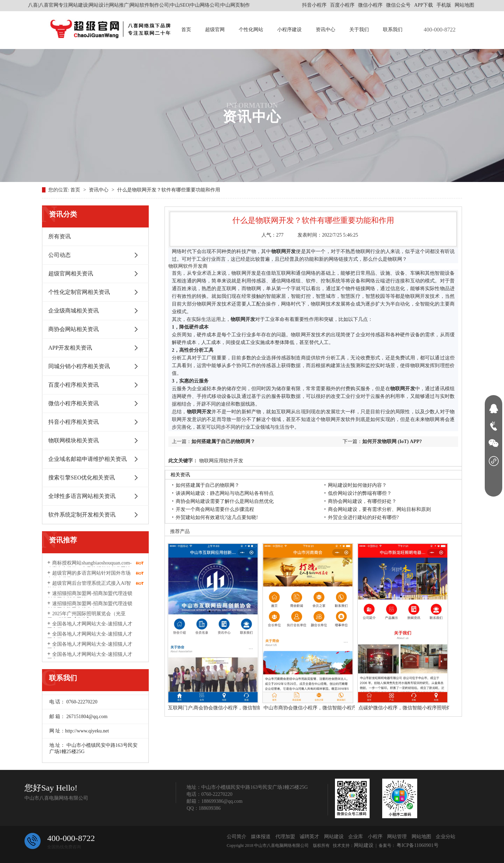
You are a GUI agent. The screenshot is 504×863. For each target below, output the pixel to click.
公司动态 (59, 255)
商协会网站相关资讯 (73, 329)
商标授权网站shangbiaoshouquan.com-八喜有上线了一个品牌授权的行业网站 (89, 566)
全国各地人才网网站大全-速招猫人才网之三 (90, 637)
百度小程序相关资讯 (73, 385)
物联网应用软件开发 (220, 461)
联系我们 (393, 30)
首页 (186, 30)
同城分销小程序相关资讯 (79, 366)
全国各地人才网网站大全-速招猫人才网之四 (90, 627)
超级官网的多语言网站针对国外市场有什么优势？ (89, 576)
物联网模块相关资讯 (73, 440)
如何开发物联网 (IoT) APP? (392, 441)
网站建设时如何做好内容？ (357, 485)
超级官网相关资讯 (71, 273)
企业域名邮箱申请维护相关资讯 (87, 459)
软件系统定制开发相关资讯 (82, 515)
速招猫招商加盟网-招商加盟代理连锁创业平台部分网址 (90, 596)
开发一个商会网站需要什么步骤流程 (215, 509)
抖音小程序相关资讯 (73, 422)
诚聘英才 (309, 837)
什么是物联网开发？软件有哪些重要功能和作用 (169, 190)
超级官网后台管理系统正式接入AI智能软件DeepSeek (89, 586)
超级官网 (215, 30)
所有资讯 (59, 236)
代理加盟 (285, 837)
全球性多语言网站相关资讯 (82, 496)
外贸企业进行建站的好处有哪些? (363, 517)
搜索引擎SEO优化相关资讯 (82, 478)
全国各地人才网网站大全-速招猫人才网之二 (90, 647)
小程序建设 (289, 30)
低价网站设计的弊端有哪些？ (360, 493)
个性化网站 (251, 30)
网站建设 (334, 837)
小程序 (375, 837)
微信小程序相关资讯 (73, 403)
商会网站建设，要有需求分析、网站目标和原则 (379, 509)
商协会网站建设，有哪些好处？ (362, 501)
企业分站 (446, 837)
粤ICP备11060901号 (417, 845)
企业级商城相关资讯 (73, 311)
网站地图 (464, 5)
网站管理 (397, 837)
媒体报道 (261, 837)
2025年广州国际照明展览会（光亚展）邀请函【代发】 (86, 617)
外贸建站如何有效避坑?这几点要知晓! (217, 517)
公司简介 (237, 837)
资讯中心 (325, 30)
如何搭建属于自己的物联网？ (223, 441)
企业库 (356, 837)
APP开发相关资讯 (70, 348)
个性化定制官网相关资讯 (79, 292)
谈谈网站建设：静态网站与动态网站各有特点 (225, 493)
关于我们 (359, 30)
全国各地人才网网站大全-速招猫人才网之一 (90, 657)
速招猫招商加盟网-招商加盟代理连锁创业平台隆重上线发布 (90, 606)
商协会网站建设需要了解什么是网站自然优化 (225, 501)
